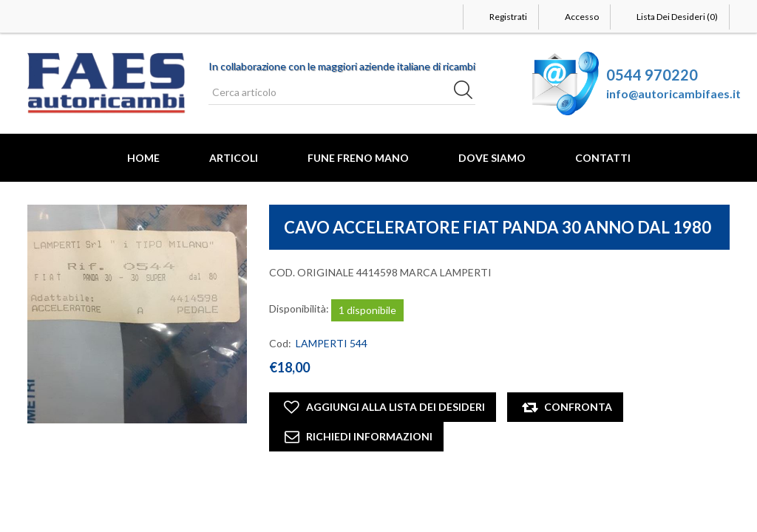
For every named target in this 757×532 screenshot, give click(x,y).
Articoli (234, 158)
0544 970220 (652, 75)
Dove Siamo (492, 158)
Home (143, 158)
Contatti (603, 158)
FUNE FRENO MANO (358, 158)
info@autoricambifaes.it (673, 93)
